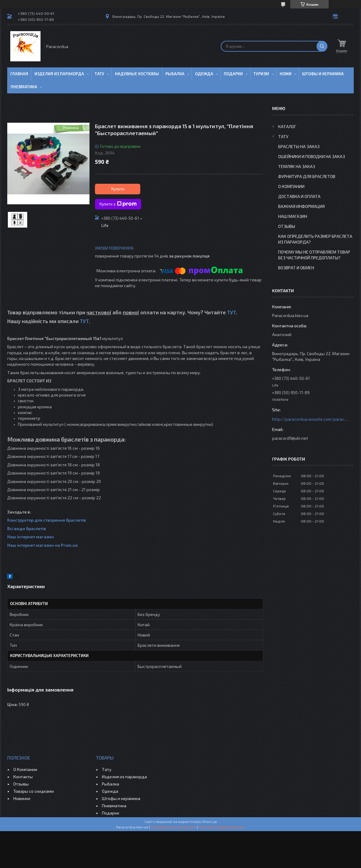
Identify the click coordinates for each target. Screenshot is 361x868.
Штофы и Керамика (323, 74)
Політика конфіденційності (222, 827)
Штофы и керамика (121, 798)
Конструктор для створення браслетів (47, 520)
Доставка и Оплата (299, 196)
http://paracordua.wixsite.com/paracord (310, 419)
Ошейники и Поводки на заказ (312, 156)
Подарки (233, 74)
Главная (19, 74)
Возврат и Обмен (296, 268)
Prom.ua (210, 821)
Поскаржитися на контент (173, 827)
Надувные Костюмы (137, 74)
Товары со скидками (34, 791)
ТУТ (232, 312)
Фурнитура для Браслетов (307, 176)
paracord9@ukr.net (290, 438)
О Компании (291, 186)
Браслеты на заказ (299, 146)
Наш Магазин (293, 216)
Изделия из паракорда (59, 74)
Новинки (22, 798)
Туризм (261, 74)
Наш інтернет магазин (31, 537)
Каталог (287, 126)
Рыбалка (175, 74)
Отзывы (287, 226)
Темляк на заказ (297, 166)
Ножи (286, 74)
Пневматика (24, 87)
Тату (99, 74)
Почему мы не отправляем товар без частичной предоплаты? (314, 255)
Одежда (204, 74)
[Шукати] (322, 46)
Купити (118, 189)
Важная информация (301, 206)
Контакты (23, 777)
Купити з (118, 204)
